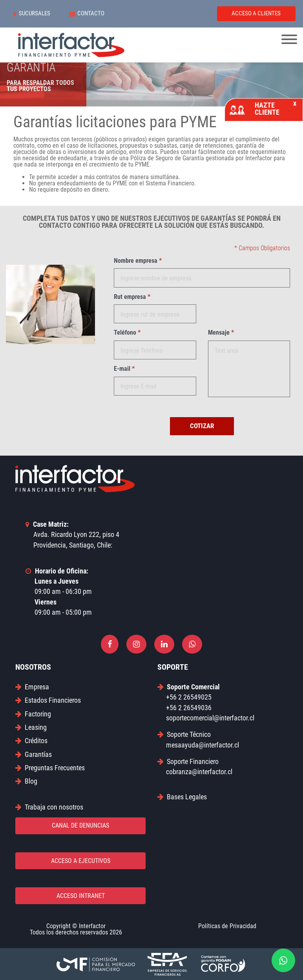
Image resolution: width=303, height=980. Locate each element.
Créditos (31, 741)
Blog (26, 781)
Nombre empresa (138, 261)
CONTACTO (87, 14)
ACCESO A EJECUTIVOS (81, 861)
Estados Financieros (48, 700)
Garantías (34, 754)
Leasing (31, 727)
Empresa (32, 687)
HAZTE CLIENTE (263, 109)
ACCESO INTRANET (81, 896)
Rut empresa (132, 297)
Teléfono (127, 333)
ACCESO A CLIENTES (256, 13)
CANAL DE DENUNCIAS (80, 825)
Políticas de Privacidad (227, 926)
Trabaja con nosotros (49, 807)
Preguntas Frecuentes (50, 768)
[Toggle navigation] (289, 40)
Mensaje (221, 333)
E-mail (124, 369)
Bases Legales (182, 797)
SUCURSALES (32, 14)
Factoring (33, 714)
